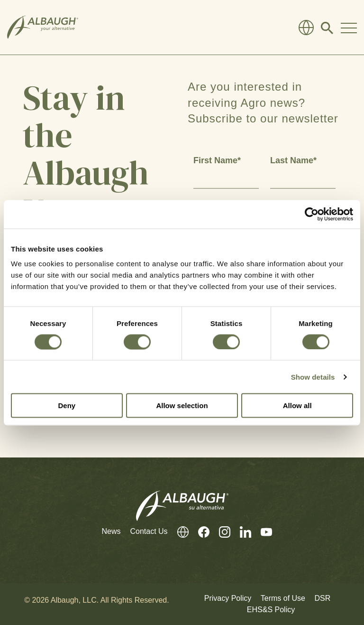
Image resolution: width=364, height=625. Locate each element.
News (111, 531)
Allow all (297, 406)
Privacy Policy (228, 598)
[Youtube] (262, 532)
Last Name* (293, 160)
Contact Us (149, 531)
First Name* (217, 160)
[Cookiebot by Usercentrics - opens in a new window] (312, 214)
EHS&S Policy (271, 610)
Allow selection (182, 406)
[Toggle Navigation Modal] (349, 28)
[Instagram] (220, 532)
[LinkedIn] (241, 532)
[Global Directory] (306, 28)
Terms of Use (283, 598)
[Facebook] (199, 532)
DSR (322, 598)
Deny (67, 406)
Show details (313, 377)
